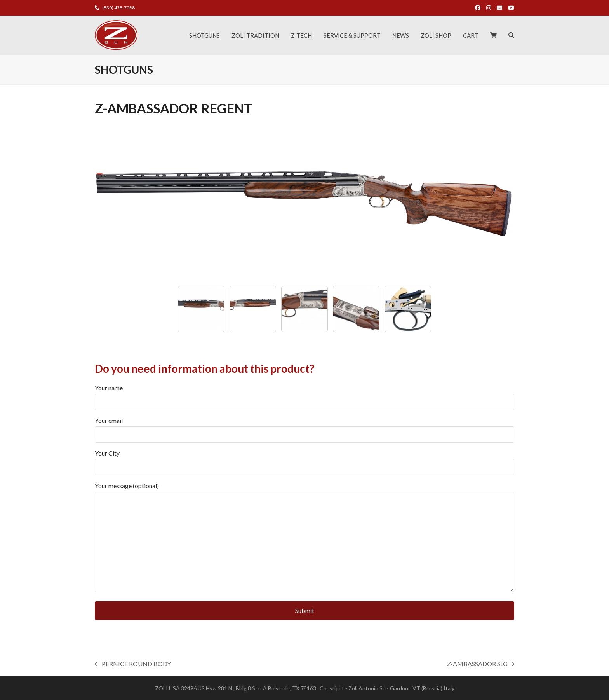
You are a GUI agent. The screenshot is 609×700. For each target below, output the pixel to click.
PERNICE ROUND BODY (133, 664)
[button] (493, 35)
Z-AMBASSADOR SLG (481, 664)
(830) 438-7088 (118, 8)
